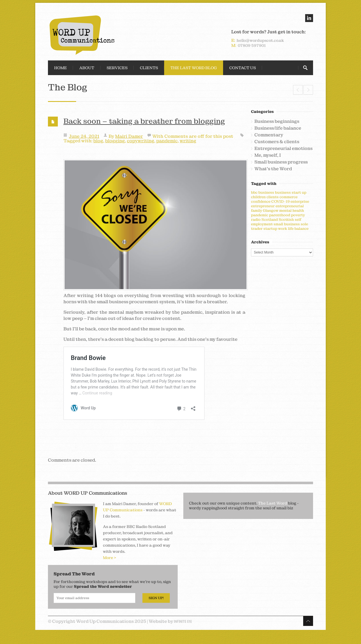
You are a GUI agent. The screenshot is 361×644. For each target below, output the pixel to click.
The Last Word (273, 503)
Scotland (270, 220)
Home (60, 68)
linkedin (309, 18)
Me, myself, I (268, 155)
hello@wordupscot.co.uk (260, 40)
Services (117, 68)
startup (270, 229)
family (257, 210)
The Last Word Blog (194, 68)
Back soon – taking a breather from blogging (144, 121)
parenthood (280, 215)
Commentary (269, 135)
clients (273, 197)
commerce (289, 197)
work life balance (293, 229)
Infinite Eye (183, 621)
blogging (115, 141)
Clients (149, 68)
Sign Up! (156, 598)
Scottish (286, 220)
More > (110, 558)
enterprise (300, 201)
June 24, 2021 (84, 136)
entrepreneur (263, 206)
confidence (261, 201)
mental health (292, 210)
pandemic (167, 141)
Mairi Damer (129, 136)
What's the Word (273, 169)
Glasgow (271, 210)
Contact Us (243, 68)
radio (256, 220)
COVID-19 (280, 201)
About (87, 68)
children (258, 197)
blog (98, 141)
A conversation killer (308, 90)
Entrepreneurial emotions (283, 149)
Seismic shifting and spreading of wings (298, 90)
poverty (298, 215)
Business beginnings (277, 121)
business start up (291, 192)
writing (188, 141)
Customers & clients (277, 142)
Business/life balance (278, 128)
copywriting (141, 141)
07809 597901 (252, 45)
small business (287, 224)
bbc (254, 192)
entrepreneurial (290, 206)
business (266, 192)
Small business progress (281, 162)
